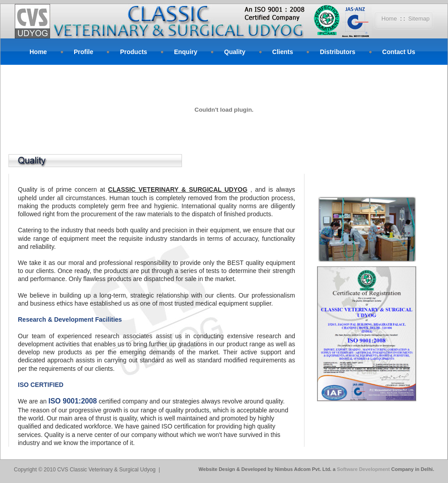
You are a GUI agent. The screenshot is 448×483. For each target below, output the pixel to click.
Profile (84, 52)
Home (389, 19)
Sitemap (419, 19)
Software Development (364, 469)
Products (133, 52)
